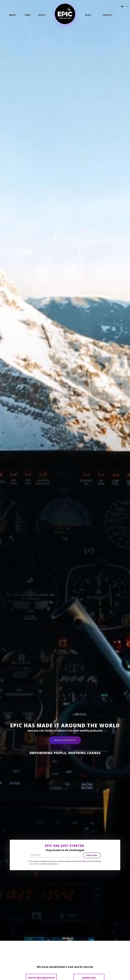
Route (42, 15)
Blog (88, 15)
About (13, 15)
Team (27, 15)
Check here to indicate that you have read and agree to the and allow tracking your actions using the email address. (65, 863)
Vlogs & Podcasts (65, 740)
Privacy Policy (81, 861)
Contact (108, 15)
